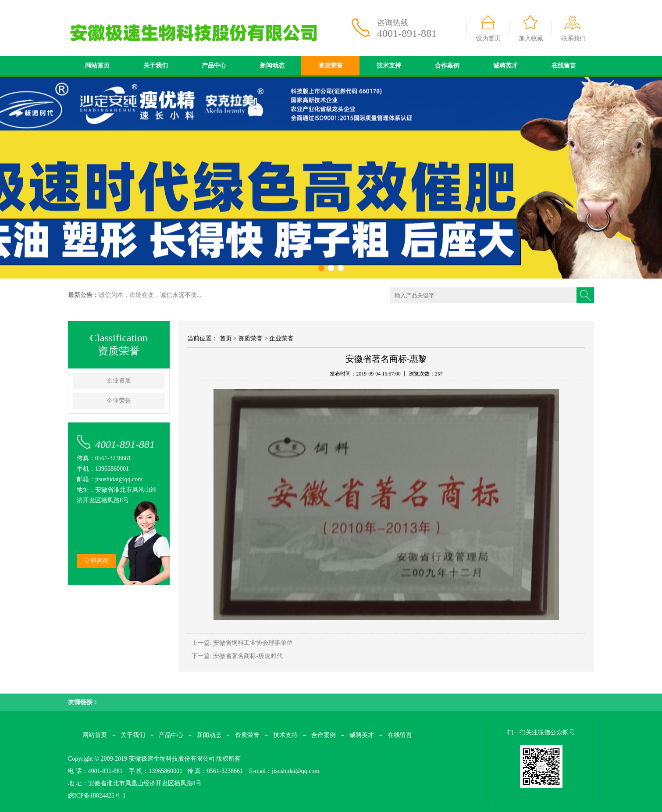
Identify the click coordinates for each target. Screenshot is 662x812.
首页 (226, 338)
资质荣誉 (331, 66)
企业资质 (119, 381)
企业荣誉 (119, 401)
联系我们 (573, 38)
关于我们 (156, 66)
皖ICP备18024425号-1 (97, 796)
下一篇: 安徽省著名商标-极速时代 (237, 656)
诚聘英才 (505, 66)
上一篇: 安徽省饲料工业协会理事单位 (242, 643)
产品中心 (214, 66)
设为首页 (488, 38)
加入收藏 (531, 38)
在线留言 (564, 66)
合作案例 (447, 66)
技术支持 (389, 66)
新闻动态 (272, 66)
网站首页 (97, 66)
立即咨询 (96, 561)
